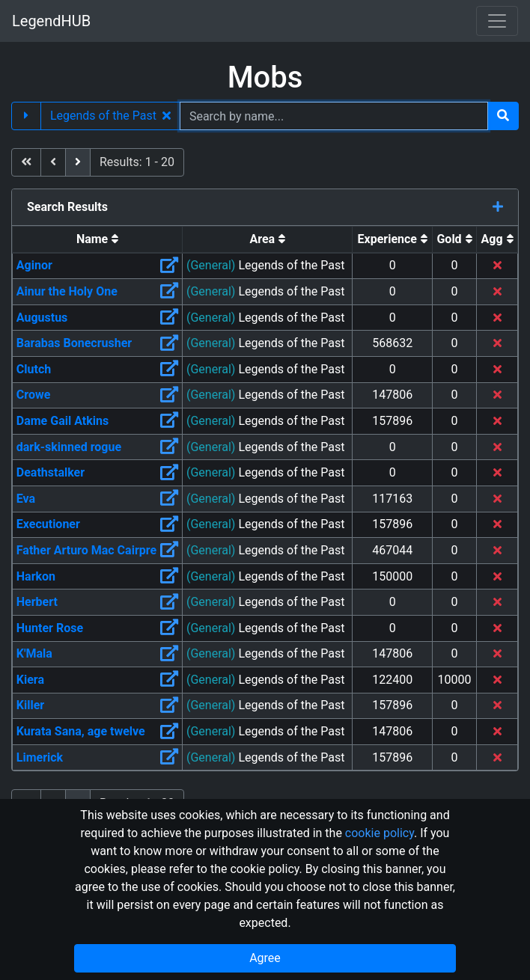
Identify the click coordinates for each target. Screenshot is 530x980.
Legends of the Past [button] (110, 116)
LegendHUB (51, 21)
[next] (78, 162)
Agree (265, 958)
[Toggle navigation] (497, 21)
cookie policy (380, 833)
